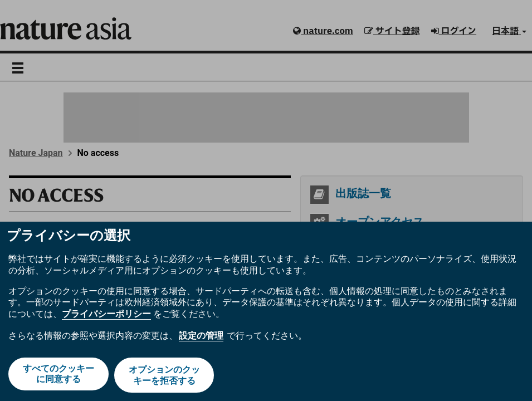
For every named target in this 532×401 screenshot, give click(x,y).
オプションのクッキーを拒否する (165, 376)
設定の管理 (201, 338)
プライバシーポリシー (106, 317)
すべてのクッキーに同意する (57, 376)
